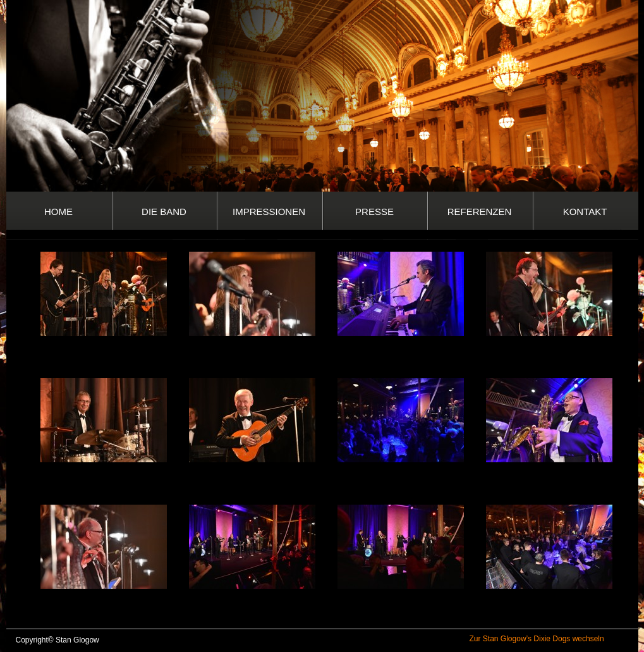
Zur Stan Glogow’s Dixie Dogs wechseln (537, 639)
